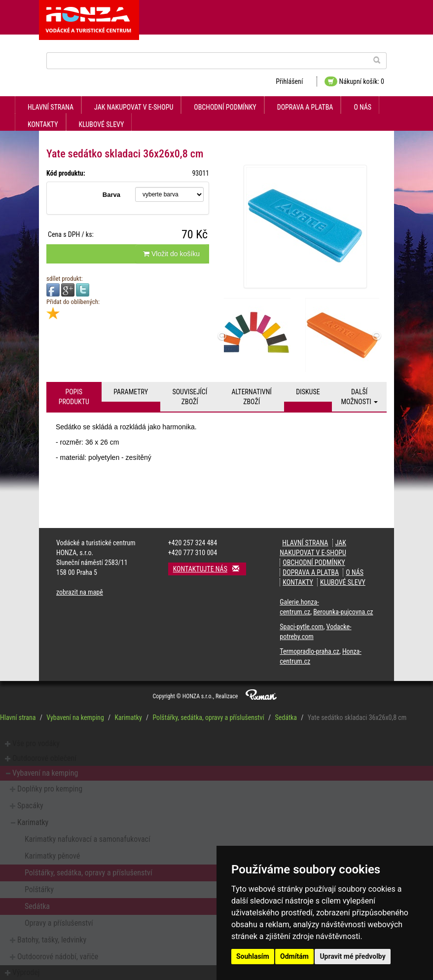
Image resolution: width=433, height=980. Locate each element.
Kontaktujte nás (210, 569)
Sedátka (286, 717)
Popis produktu (74, 397)
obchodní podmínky (225, 107)
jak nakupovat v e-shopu (134, 107)
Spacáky (30, 806)
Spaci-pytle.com (301, 627)
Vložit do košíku (171, 254)
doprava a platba (305, 107)
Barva (111, 195)
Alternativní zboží (252, 397)
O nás (362, 107)
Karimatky (128, 717)
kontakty (43, 124)
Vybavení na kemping (75, 717)
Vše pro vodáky (36, 743)
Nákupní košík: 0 (354, 81)
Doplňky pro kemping (50, 789)
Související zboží (190, 397)
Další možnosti (359, 397)
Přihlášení (289, 81)
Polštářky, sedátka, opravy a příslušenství (208, 717)
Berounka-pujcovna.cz (343, 612)
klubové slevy (102, 124)
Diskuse (308, 392)
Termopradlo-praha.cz (309, 651)
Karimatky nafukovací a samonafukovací (88, 839)
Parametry (131, 392)
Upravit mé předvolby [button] (352, 956)
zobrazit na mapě (80, 592)
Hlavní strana (51, 107)
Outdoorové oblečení (44, 758)
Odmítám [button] (294, 956)
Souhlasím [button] (253, 956)
